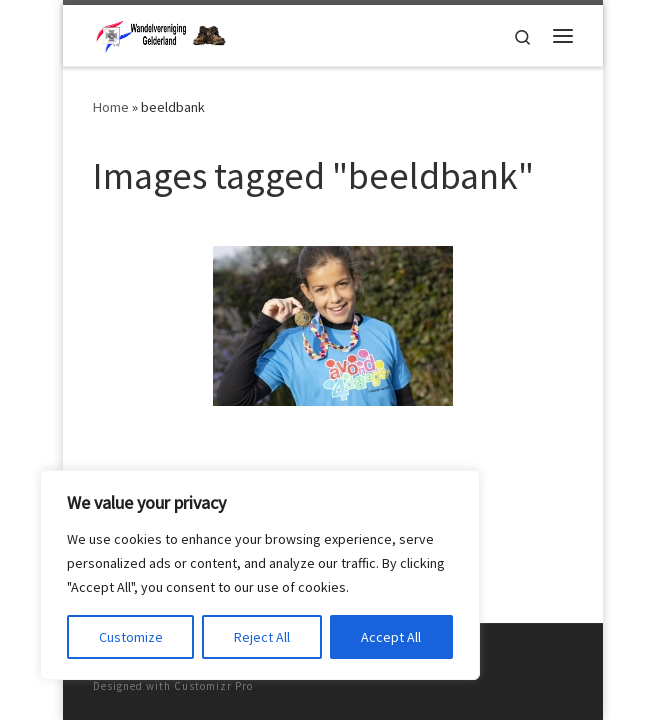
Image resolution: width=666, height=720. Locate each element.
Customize (131, 637)
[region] (260, 575)
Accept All (391, 637)
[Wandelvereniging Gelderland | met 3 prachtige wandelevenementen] (159, 33)
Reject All (262, 637)
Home (111, 107)
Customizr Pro (213, 686)
